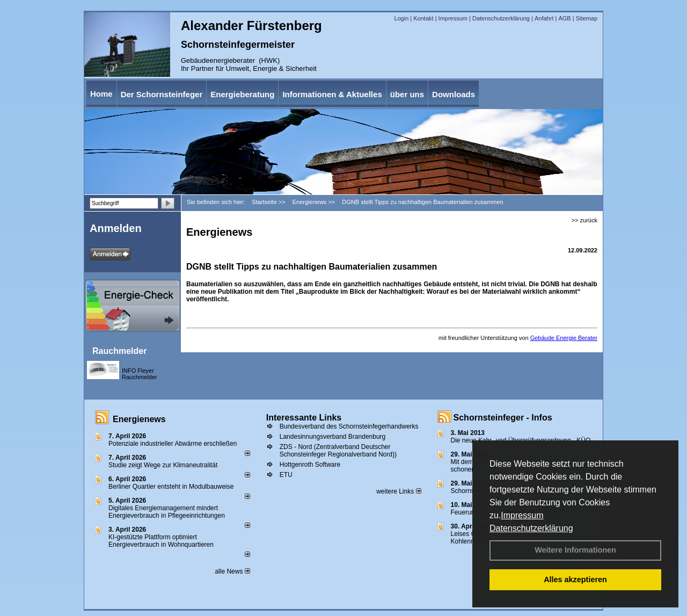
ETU (286, 475)
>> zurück (584, 220)
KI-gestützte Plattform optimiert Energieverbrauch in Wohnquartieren (161, 541)
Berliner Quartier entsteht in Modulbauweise (171, 487)
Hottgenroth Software (310, 465)
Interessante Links (304, 418)
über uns (407, 94)
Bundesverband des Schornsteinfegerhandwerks (349, 426)
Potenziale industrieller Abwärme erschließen (173, 444)
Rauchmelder (119, 351)
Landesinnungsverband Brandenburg (333, 437)
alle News (232, 571)
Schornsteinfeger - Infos (503, 418)
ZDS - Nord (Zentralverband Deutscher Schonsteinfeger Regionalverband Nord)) (338, 451)
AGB (564, 18)
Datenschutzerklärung (531, 528)
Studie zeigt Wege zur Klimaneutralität (163, 465)
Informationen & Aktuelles (332, 94)
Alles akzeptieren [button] (575, 579)
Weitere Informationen (575, 550)
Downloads (454, 94)
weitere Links (399, 491)
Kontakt (423, 18)
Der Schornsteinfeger (162, 94)
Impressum (522, 515)
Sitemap (587, 18)
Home (101, 94)
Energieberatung (242, 94)
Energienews (139, 419)
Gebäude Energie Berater (564, 338)
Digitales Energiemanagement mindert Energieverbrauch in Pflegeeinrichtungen (167, 512)
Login (401, 18)
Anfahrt (544, 18)
